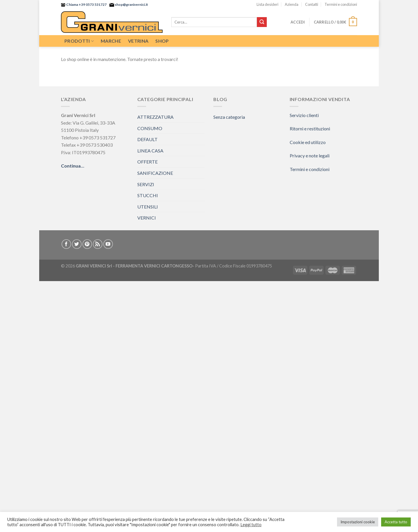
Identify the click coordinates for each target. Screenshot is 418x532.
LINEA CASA (150, 151)
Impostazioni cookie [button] (358, 522)
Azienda (292, 4)
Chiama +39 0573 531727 (86, 5)
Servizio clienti (304, 115)
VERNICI (147, 218)
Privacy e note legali (310, 156)
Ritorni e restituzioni (310, 128)
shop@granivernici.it (131, 5)
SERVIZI (146, 184)
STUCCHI (148, 195)
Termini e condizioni (341, 4)
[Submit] (262, 22)
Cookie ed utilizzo (308, 142)
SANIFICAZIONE (155, 173)
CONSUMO (150, 128)
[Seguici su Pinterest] (87, 244)
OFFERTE (147, 162)
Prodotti (79, 41)
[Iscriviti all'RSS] (98, 244)
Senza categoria (229, 117)
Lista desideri (267, 4)
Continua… (73, 166)
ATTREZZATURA (155, 117)
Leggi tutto (251, 525)
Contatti (312, 4)
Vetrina (138, 41)
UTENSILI (148, 207)
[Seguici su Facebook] (66, 244)
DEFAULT (147, 139)
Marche (111, 41)
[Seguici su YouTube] (108, 244)
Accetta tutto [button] (396, 522)
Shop (162, 41)
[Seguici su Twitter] (77, 244)
